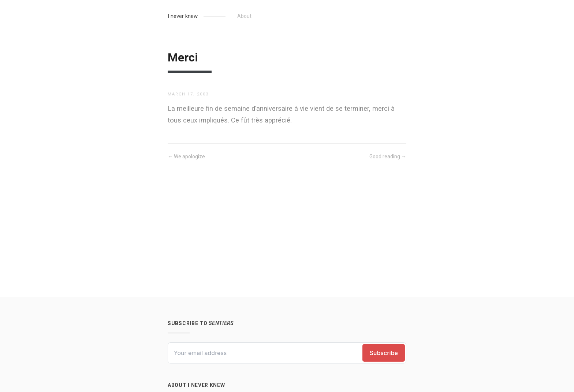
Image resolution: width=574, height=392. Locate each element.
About (244, 16)
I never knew (183, 16)
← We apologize (186, 157)
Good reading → (388, 157)
